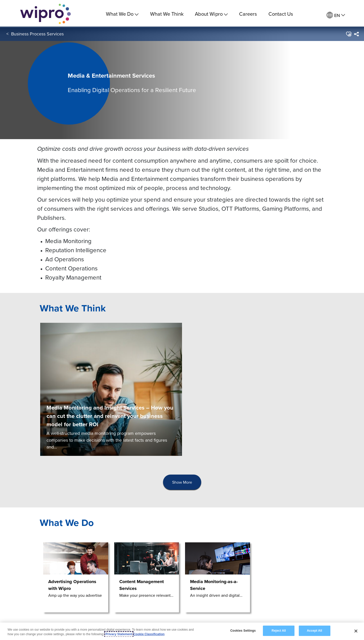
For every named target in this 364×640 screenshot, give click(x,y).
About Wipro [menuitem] (211, 14)
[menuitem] (336, 15)
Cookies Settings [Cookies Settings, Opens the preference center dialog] (243, 631)
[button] (348, 35)
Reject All (279, 631)
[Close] (356, 631)
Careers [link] (248, 14)
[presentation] (182, 482)
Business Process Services (37, 35)
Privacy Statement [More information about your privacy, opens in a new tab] (119, 634)
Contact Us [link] (281, 14)
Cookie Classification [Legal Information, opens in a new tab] (149, 634)
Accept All (314, 631)
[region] (182, 631)
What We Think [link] (167, 14)
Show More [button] (182, 482)
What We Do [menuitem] (122, 14)
